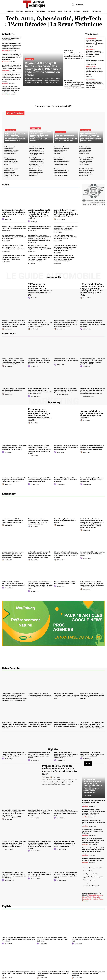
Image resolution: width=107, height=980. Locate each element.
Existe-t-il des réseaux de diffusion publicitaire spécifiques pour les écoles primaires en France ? (66, 212)
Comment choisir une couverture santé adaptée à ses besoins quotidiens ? (13, 389)
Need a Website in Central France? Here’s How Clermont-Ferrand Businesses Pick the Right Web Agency (53, 971)
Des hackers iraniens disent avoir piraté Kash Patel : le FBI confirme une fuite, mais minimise (14, 752)
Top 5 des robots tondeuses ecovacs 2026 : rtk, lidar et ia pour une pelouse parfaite (65, 236)
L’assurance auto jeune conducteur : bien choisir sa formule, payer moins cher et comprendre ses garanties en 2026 (92, 360)
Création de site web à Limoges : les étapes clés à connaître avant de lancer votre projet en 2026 (14, 478)
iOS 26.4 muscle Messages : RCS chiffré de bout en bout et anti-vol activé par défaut (40, 872)
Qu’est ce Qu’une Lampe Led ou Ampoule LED (95, 61)
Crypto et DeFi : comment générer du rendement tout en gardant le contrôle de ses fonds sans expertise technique (65, 247)
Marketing (5, 83)
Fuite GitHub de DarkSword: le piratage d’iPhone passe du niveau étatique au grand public (92, 752)
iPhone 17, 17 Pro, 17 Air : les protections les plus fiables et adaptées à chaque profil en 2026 (39, 246)
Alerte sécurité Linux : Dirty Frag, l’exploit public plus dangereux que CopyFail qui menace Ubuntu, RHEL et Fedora (14, 723)
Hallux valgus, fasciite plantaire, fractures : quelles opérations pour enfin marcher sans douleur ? (93, 838)
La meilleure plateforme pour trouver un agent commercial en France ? (65, 519)
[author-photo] (3, 218)
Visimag (91, 893)
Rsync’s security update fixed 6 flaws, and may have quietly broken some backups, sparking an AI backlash (18, 937)
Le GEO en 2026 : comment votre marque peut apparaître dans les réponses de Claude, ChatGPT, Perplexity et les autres (12, 172)
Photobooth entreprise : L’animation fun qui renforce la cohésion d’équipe (95, 53)
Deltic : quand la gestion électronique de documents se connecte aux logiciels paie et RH (13, 582)
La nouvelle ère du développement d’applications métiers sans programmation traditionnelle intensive (62, 160)
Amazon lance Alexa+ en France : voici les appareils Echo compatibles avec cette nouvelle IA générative (61, 150)
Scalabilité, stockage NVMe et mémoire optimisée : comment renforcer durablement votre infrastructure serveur (64, 842)
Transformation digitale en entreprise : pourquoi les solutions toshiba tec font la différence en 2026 (65, 811)
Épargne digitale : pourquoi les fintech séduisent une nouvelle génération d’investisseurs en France (39, 360)
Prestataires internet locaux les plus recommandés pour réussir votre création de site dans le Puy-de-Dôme (12, 57)
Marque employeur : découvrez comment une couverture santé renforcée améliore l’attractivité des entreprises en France (14, 360)
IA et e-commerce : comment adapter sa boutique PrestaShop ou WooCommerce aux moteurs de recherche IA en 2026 (11, 77)
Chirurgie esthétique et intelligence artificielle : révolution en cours (93, 857)
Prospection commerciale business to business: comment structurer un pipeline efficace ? (66, 446)
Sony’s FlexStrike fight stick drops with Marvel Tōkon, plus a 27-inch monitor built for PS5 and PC (18, 971)
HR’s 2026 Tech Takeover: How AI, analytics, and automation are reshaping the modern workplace (88, 971)
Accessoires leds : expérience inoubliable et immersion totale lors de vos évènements (95, 83)
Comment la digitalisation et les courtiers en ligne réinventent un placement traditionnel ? (66, 389)
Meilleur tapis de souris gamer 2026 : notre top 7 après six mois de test (14, 226)
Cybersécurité (91, 39)
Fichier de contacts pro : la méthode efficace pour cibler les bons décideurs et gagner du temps (14, 446)
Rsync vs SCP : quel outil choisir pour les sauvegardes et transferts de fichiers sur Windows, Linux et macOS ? (74, 56)
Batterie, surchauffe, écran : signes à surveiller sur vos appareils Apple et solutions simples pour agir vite (40, 810)
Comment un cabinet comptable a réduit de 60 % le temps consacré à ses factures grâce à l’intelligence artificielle (62, 171)
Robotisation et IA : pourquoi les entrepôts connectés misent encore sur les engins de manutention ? (36, 171)
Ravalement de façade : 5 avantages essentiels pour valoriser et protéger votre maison (14, 212)
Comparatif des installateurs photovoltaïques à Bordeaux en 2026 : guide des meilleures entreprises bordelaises (64, 257)
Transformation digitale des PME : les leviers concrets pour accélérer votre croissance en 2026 (40, 478)
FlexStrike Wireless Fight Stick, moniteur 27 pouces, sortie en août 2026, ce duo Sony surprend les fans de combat (12, 46)
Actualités (5, 61)
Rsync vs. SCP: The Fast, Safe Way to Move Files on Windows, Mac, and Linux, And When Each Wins (53, 937)
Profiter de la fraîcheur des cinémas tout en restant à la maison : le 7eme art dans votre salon (60, 768)
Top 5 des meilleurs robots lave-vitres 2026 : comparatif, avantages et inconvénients (14, 236)
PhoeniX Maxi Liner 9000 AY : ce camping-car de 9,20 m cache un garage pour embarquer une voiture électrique (93, 322)
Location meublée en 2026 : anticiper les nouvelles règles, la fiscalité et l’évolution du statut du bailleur (40, 213)
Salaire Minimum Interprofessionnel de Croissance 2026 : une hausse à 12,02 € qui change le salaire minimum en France (40, 257)
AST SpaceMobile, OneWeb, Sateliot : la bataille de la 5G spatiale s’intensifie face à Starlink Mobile (11, 160)
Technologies (6, 51)
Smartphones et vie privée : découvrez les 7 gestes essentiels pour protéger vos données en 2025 (95, 43)
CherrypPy (96, 895)
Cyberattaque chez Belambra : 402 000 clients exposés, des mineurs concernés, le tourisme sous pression (92, 694)
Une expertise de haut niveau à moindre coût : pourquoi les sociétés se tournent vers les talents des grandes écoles (13, 553)
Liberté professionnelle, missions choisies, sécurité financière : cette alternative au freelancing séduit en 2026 (67, 553)
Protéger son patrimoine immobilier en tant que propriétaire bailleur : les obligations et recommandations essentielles (93, 390)
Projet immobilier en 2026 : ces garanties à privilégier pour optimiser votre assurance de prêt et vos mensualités (40, 390)
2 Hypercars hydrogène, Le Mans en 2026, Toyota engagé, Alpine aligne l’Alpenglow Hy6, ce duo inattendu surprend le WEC (93, 289)
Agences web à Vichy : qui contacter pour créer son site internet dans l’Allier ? (92, 413)
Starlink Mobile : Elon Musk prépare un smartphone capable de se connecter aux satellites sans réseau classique (11, 150)
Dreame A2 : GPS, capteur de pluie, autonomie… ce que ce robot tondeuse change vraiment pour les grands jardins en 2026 (14, 842)
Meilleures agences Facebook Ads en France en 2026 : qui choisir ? (39, 226)
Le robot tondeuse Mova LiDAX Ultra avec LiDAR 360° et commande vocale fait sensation (13, 246)
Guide (88, 59)
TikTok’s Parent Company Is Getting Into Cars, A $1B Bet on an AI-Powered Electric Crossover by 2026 (88, 937)
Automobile (68, 80)
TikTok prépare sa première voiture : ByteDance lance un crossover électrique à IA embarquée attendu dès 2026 (74, 85)
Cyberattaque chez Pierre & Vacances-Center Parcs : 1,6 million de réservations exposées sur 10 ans (67, 693)
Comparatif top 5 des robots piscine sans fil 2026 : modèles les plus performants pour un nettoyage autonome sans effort (39, 236)
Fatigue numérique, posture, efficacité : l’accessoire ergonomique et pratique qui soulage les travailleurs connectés (94, 810)
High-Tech (45, 775)
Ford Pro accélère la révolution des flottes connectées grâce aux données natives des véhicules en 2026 (85, 150)
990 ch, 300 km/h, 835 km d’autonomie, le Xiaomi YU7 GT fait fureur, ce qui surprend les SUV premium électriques (40, 322)
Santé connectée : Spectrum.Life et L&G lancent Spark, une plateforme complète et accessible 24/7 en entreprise (93, 848)
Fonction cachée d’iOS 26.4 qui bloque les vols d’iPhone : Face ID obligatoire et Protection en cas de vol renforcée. (14, 873)
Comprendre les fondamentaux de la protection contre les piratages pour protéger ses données (40, 723)
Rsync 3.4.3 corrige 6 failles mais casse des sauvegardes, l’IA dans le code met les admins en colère (43, 69)
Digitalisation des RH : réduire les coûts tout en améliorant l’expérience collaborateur (13, 256)
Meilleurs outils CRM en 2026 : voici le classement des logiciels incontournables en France (66, 227)
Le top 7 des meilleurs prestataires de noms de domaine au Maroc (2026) (92, 552)
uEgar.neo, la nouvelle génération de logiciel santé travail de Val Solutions (94, 800)
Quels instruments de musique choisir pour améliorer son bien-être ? (94, 820)
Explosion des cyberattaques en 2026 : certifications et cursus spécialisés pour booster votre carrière (39, 753)
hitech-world (87, 895)
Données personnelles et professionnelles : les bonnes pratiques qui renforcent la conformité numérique (11, 89)
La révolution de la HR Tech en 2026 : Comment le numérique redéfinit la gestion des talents (12, 67)
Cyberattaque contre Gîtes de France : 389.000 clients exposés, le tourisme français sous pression (40, 693)
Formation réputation (90, 896)
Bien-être (85, 804)
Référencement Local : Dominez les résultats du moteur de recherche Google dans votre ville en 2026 (92, 446)
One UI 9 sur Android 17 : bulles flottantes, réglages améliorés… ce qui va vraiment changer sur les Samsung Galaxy (86, 171)
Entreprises (5, 70)
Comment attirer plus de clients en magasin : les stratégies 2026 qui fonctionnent (92, 478)
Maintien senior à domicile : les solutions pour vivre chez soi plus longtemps (93, 829)
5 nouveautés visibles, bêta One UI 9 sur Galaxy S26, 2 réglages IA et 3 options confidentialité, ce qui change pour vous (86, 160)
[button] (77, 5)
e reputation (99, 893)
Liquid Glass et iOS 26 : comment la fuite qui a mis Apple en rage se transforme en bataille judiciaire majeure (66, 873)
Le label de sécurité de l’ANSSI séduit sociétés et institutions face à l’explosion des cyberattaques (66, 723)
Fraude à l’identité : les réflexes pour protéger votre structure (65, 581)
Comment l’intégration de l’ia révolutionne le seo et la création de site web (66, 478)
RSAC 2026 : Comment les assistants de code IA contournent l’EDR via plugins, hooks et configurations (66, 753)
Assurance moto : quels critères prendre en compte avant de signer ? (66, 359)
